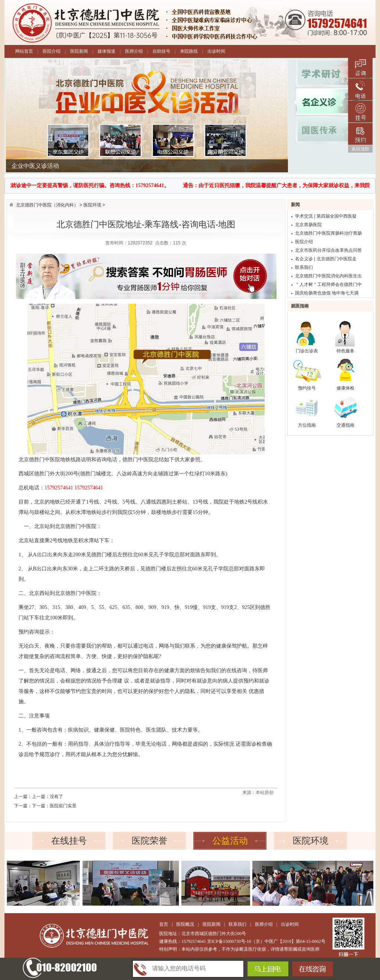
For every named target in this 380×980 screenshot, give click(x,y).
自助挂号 (161, 51)
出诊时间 (216, 51)
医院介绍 (52, 51)
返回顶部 (360, 149)
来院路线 (189, 51)
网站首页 (24, 51)
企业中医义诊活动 (35, 169)
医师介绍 (134, 51)
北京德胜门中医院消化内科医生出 (328, 276)
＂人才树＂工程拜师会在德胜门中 (328, 284)
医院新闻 (79, 51)
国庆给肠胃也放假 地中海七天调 (327, 293)
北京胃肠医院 (308, 225)
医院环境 (92, 205)
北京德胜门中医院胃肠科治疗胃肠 (328, 233)
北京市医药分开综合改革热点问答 (328, 250)
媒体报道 (107, 51)
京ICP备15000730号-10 (229, 941)
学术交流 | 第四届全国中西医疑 (326, 216)
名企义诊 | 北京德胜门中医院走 (326, 259)
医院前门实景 (63, 806)
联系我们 (304, 267)
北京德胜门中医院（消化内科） (47, 205)
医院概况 (185, 924)
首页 (164, 924)
